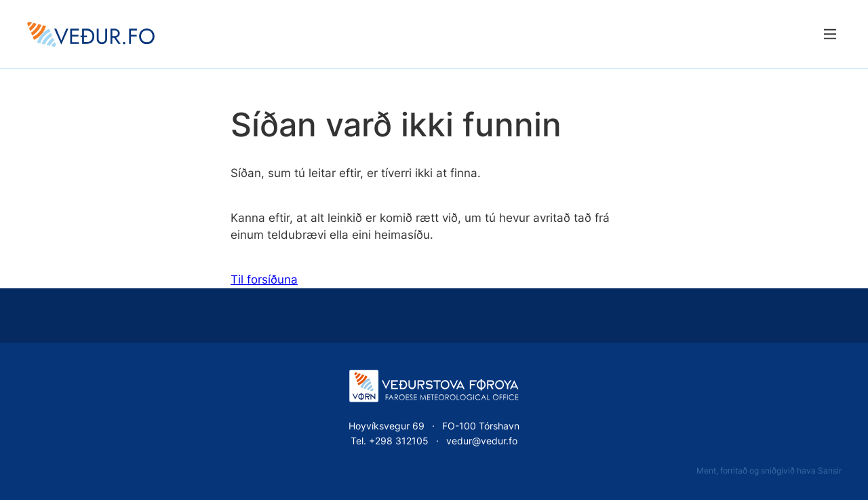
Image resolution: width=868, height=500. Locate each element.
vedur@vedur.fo (482, 441)
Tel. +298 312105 (390, 441)
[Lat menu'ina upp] (830, 34)
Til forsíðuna (264, 280)
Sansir (830, 470)
